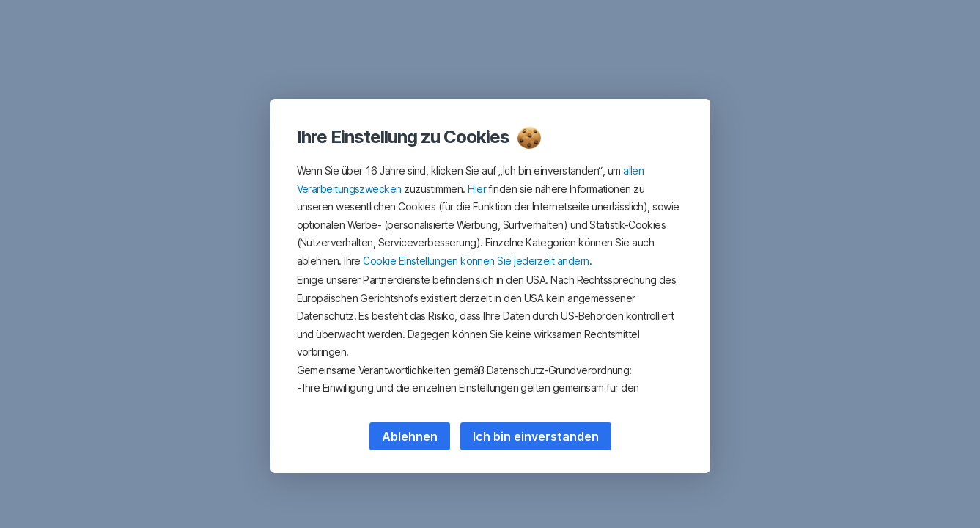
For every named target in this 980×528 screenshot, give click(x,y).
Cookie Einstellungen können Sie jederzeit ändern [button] (476, 261)
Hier (477, 189)
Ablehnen (410, 436)
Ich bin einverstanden (536, 436)
